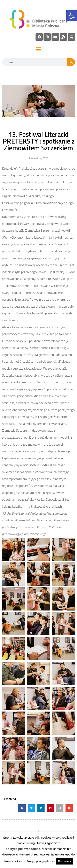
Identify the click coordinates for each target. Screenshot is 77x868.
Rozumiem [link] (64, 861)
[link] (72, 16)
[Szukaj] (71, 62)
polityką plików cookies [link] (23, 849)
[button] (38, 50)
